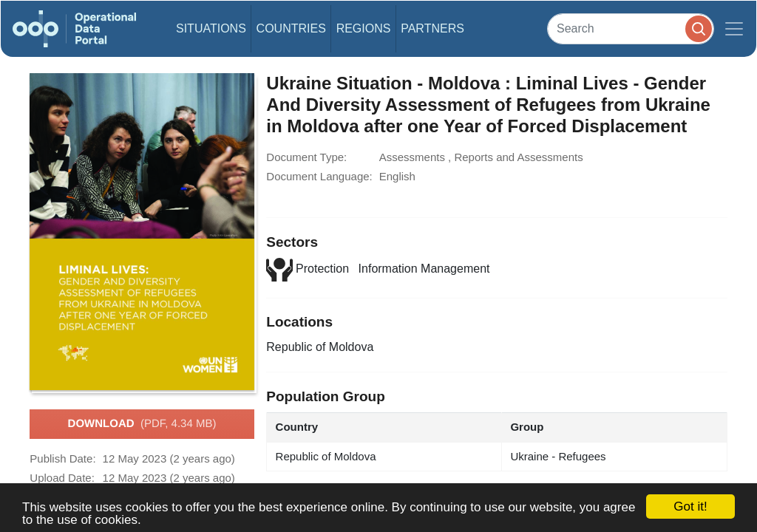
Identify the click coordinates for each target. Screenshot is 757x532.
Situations (211, 28)
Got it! (690, 507)
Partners (432, 28)
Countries (291, 28)
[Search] (631, 28)
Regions (364, 28)
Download (142, 424)
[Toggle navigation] (734, 29)
